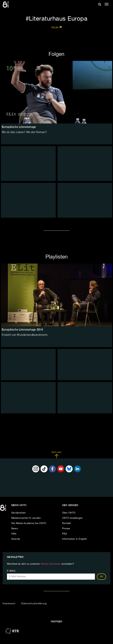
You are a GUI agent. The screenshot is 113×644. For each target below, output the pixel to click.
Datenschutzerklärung (34, 604)
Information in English (75, 539)
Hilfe (14, 534)
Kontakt (67, 523)
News (15, 529)
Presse (66, 529)
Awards (16, 539)
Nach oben (56, 455)
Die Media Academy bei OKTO (29, 523)
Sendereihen (19, 513)
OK (102, 577)
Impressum (9, 604)
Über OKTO (69, 513)
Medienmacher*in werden (26, 518)
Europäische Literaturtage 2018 (22, 330)
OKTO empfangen (73, 518)
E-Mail (11, 571)
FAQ (65, 534)
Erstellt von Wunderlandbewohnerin (25, 335)
